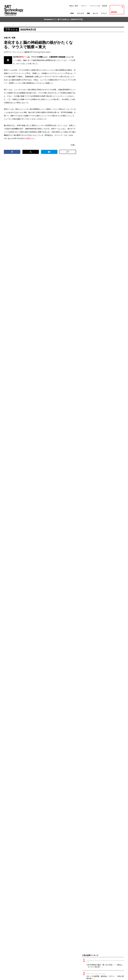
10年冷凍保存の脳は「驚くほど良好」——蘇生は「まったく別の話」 (105, 964)
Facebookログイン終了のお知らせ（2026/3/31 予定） (64, 19)
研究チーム (24, 57)
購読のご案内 (74, 6)
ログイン (84, 6)
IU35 (72, 13)
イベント (104, 13)
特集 (88, 13)
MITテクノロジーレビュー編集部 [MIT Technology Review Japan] (28, 52)
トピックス (80, 13)
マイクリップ (94, 6)
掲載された (31, 138)
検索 (104, 6)
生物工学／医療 (10, 38)
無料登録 (114, 12)
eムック (95, 13)
